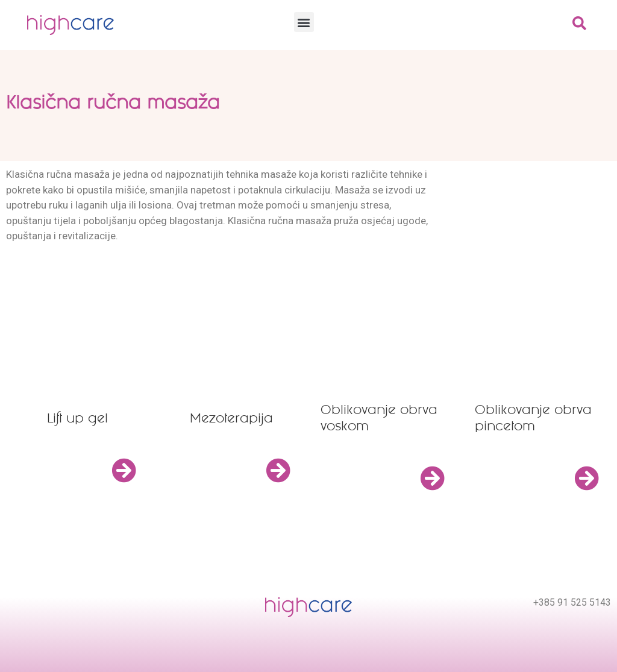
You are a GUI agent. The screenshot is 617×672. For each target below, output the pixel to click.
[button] (304, 22)
